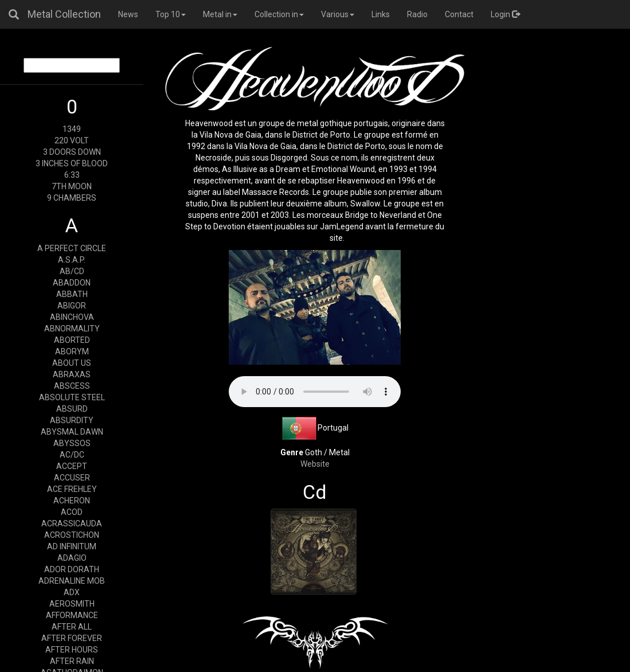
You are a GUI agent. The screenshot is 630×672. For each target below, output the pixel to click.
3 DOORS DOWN (72, 152)
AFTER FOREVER (72, 638)
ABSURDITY (72, 420)
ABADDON (72, 283)
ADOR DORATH (72, 569)
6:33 (72, 175)
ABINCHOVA (72, 317)
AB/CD (72, 271)
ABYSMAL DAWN (72, 432)
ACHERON (72, 501)
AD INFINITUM (72, 546)
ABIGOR (72, 306)
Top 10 (171, 14)
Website (315, 464)
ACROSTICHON (72, 535)
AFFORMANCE (72, 615)
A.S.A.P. (72, 260)
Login (505, 14)
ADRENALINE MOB (72, 581)
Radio (417, 14)
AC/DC (72, 455)
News (128, 14)
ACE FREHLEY (72, 489)
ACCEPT (72, 466)
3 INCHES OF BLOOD (72, 163)
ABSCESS (72, 386)
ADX (72, 592)
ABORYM (72, 351)
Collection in (279, 14)
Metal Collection (64, 14)
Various (338, 14)
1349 (72, 129)
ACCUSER (72, 478)
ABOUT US (72, 363)
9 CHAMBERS (72, 198)
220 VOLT (72, 140)
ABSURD (72, 409)
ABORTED (72, 340)
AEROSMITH (72, 604)
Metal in (220, 14)
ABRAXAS (72, 374)
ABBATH (72, 294)
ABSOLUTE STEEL (72, 397)
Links (381, 14)
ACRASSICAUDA (72, 523)
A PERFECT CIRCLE (72, 248)
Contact (459, 14)
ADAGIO (72, 558)
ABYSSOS (72, 443)
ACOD (72, 512)
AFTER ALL (72, 627)
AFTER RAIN (72, 661)
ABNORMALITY (72, 329)
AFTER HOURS (72, 650)
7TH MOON (72, 186)
